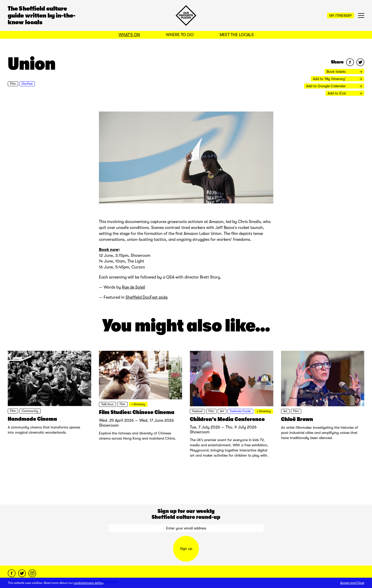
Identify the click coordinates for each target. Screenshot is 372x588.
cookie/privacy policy (88, 583)
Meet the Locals (237, 35)
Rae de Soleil (134, 287)
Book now (109, 249)
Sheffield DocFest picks (147, 297)
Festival (197, 411)
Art (222, 411)
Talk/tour (107, 404)
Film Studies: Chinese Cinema (137, 412)
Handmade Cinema (32, 419)
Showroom (109, 425)
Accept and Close (352, 583)
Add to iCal (345, 93)
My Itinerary (341, 15)
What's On (129, 35)
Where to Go (180, 35)
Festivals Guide (240, 411)
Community (30, 411)
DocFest (27, 84)
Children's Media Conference (227, 419)
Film (13, 84)
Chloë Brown (297, 419)
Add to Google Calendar (334, 86)
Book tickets (344, 71)
